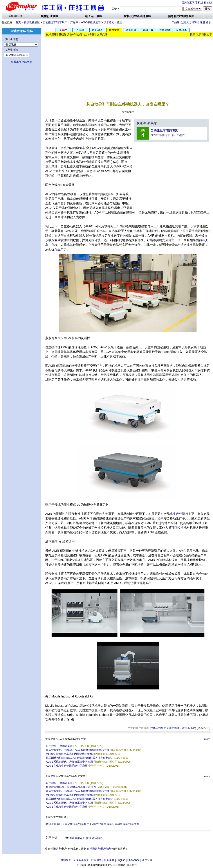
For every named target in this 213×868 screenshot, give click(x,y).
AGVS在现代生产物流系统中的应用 (67, 766)
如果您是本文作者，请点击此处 (177, 728)
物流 (97, 120)
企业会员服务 (81, 860)
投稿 (193, 34)
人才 (189, 22)
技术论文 (109, 22)
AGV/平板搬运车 (91, 22)
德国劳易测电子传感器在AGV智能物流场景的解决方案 (78, 750)
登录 (208, 22)
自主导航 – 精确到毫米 (59, 746)
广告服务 (96, 860)
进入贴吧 (97, 838)
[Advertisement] (129, 66)
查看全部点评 (77, 838)
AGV (97, 148)
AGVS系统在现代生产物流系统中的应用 (69, 762)
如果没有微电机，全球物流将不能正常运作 (71, 787)
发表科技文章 (204, 34)
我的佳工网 (188, 3)
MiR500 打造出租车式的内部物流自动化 (69, 754)
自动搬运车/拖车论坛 (99, 849)
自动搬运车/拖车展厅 (55, 22)
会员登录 (147, 860)
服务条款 (109, 860)
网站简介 (66, 860)
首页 (18, 22)
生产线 (177, 514)
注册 (202, 22)
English (208, 3)
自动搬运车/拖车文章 (127, 824)
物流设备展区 (32, 22)
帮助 (195, 22)
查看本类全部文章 (22, 62)
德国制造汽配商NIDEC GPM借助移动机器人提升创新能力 (80, 758)
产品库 (74, 22)
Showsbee (134, 860)
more (207, 739)
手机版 (199, 3)
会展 (183, 22)
